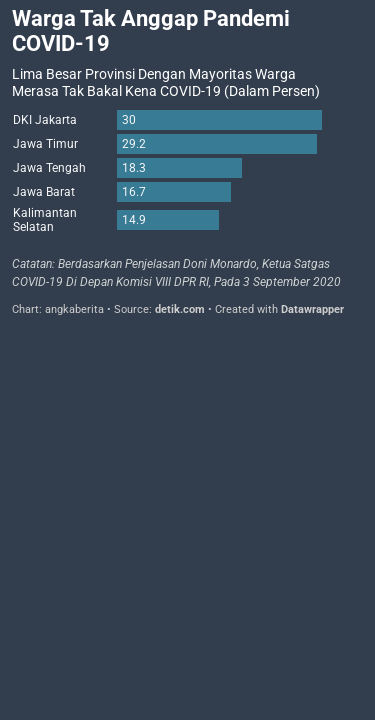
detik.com (180, 309)
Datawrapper (312, 309)
